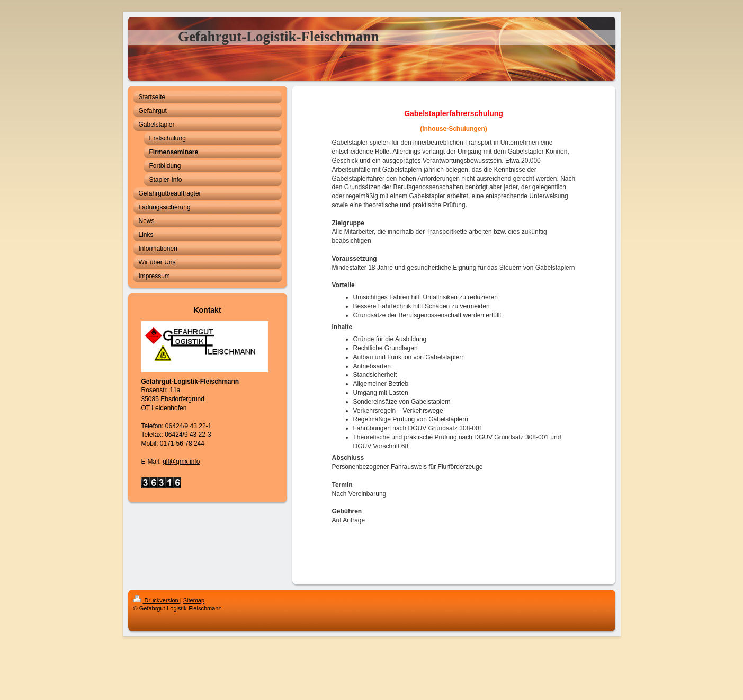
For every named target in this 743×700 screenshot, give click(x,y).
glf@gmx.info (181, 462)
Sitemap (194, 600)
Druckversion (157, 600)
